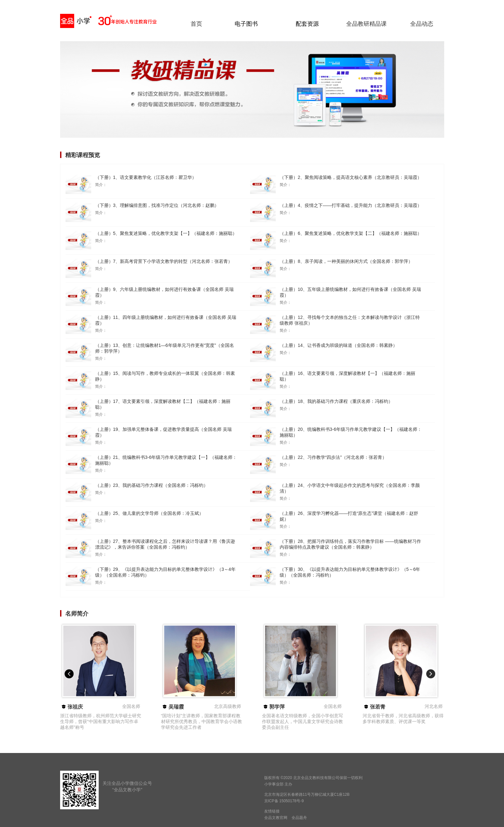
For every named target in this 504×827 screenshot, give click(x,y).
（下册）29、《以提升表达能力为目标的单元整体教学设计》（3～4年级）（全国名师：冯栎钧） (165, 572)
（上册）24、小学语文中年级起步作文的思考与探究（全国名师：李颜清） (350, 488)
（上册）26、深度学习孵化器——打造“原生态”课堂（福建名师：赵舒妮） (349, 516)
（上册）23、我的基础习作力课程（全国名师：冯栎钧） (152, 485)
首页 (196, 24)
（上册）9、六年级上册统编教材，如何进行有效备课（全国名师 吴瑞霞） (165, 292)
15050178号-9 (292, 801)
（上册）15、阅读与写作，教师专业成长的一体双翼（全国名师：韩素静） (165, 376)
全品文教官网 (276, 818)
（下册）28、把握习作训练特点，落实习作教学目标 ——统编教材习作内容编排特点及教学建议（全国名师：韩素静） (350, 544)
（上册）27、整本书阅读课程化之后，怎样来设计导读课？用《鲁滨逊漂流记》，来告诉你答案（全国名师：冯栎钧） (165, 544)
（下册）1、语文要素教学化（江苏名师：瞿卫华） (146, 177)
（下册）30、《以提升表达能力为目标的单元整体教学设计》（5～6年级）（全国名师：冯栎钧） (350, 572)
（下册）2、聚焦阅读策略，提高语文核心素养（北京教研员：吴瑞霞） (351, 177)
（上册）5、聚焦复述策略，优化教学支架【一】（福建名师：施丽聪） (166, 233)
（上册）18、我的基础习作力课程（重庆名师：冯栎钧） (336, 401)
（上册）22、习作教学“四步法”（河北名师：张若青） (333, 457)
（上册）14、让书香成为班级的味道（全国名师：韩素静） (338, 345)
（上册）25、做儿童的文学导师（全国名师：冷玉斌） (149, 513)
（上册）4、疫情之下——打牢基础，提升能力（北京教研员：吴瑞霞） (351, 205)
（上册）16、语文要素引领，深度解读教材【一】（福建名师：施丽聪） (347, 376)
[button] (69, 674)
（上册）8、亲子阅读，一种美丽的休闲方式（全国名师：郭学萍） (346, 261)
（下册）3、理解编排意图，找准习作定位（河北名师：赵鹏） (157, 205)
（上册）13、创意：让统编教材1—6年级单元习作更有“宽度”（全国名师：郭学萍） (165, 348)
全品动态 (422, 24)
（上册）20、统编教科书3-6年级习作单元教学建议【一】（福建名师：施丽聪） (351, 432)
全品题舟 (299, 818)
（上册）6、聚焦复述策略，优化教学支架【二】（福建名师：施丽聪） (351, 233)
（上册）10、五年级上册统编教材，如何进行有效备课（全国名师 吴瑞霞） (350, 292)
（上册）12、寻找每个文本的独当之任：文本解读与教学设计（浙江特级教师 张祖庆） (350, 320)
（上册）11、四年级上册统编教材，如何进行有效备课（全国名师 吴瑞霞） (166, 320)
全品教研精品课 (366, 24)
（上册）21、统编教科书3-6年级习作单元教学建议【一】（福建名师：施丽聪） (166, 460)
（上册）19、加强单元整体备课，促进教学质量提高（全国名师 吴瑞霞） (163, 432)
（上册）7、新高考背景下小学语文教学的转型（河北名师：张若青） (164, 261)
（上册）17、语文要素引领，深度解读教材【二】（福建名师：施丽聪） (163, 404)
